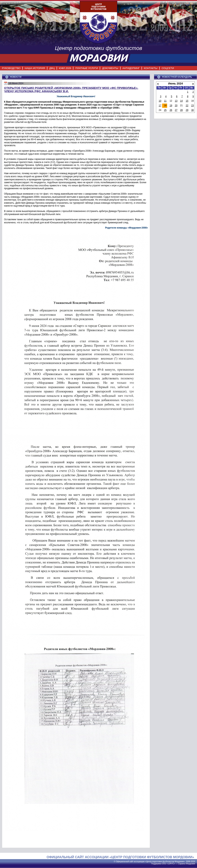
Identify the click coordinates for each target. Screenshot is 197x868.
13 (176, 101)
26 (171, 110)
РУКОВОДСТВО (11, 68)
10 (160, 101)
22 (187, 105)
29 (187, 110)
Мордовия (191, 864)
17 (160, 105)
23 (192, 105)
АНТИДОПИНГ (131, 68)
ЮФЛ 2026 (65, 68)
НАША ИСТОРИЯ (35, 68)
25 (165, 110)
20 (176, 105)
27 (176, 110)
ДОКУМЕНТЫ (110, 68)
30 (192, 110)
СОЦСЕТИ (168, 68)
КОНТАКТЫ (151, 68)
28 (181, 110)
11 (165, 101)
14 (181, 101)
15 (187, 101)
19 (171, 105)
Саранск (182, 864)
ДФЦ (52, 68)
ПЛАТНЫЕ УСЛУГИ (87, 68)
